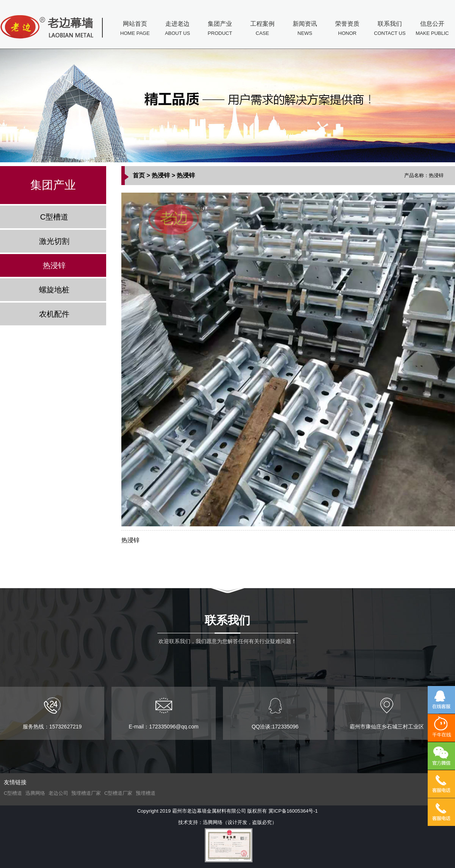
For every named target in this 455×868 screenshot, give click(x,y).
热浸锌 (54, 265)
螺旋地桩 (54, 290)
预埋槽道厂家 (86, 793)
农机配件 (54, 314)
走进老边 (177, 29)
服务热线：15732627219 (52, 713)
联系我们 (390, 29)
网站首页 (135, 29)
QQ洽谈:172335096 (275, 713)
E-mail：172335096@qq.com (164, 713)
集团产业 (220, 29)
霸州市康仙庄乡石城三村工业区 (387, 713)
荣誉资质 (347, 29)
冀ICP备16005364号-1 (293, 811)
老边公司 (58, 793)
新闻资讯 (305, 29)
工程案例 (262, 29)
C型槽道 (54, 217)
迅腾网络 (35, 793)
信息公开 (432, 29)
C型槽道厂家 (118, 793)
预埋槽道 (146, 793)
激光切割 (54, 241)
